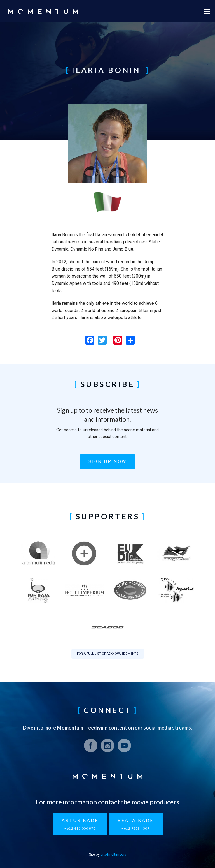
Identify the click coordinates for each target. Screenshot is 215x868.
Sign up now (107, 462)
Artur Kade (80, 824)
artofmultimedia (113, 854)
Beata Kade (136, 824)
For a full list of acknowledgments (108, 654)
